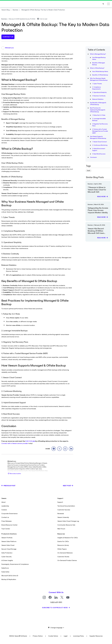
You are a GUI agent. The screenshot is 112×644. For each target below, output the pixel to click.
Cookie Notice (53, 636)
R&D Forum (61, 529)
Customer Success (64, 510)
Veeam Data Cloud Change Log (68, 521)
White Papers (62, 549)
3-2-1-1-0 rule (30, 441)
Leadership (5, 506)
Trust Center (6, 529)
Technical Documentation (66, 506)
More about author (14, 474)
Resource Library (63, 545)
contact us (8, 37)
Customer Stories (63, 557)
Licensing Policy (78, 636)
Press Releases (7, 521)
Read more (101, 197)
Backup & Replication (9, 579)
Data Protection (7, 553)
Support (60, 502)
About (3, 502)
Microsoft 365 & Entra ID (10, 576)
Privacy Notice (38, 636)
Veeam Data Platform (9, 541)
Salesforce (5, 568)
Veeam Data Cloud (8, 545)
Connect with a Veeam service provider (15, 443)
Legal (66, 636)
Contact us (5, 517)
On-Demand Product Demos (67, 560)
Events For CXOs (63, 541)
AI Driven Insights (7, 560)
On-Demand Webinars (65, 553)
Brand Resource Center (9, 525)
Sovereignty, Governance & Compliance (15, 564)
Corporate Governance (9, 514)
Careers (4, 510)
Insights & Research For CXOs (68, 538)
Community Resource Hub (66, 525)
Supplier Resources (96, 636)
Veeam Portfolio (7, 538)
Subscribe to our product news (55, 608)
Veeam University (63, 517)
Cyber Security (7, 557)
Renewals (61, 514)
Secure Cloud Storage (9, 549)
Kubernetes (5, 572)
